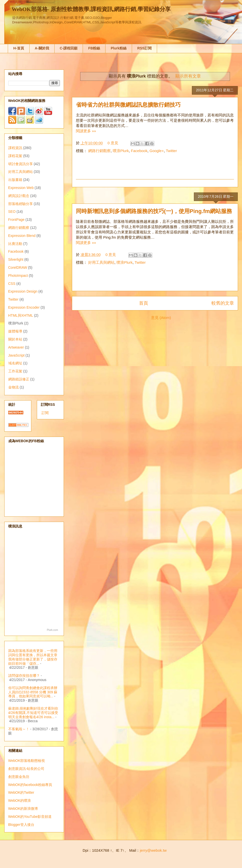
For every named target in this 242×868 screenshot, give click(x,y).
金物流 (14, 387)
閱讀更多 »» (86, 131)
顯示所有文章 (188, 76)
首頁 (144, 303)
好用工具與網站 (101, 262)
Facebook (139, 151)
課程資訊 (15, 148)
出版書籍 (15, 180)
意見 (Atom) (161, 318)
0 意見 (113, 143)
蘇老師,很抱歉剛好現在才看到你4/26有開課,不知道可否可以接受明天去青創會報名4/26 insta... (33, 713)
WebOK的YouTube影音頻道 (30, 817)
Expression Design (23, 291)
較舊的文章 (223, 303)
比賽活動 (15, 244)
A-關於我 (42, 48)
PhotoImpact (18, 276)
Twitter (171, 151)
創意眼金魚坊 (19, 777)
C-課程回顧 (69, 48)
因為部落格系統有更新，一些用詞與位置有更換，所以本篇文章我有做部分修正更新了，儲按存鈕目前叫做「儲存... (33, 657)
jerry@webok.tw (153, 850)
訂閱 (45, 413)
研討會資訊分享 (21, 164)
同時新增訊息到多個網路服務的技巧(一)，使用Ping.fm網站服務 (154, 211)
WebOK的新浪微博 (23, 809)
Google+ (157, 151)
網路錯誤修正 (19, 379)
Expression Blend (22, 236)
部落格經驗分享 (21, 204)
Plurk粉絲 (119, 48)
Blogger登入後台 (21, 825)
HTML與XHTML (21, 315)
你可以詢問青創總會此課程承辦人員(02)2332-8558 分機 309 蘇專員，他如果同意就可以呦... (33, 692)
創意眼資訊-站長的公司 (26, 769)
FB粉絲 (94, 48)
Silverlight (16, 259)
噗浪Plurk (121, 151)
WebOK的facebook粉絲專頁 (30, 785)
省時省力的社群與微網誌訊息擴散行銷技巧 (128, 105)
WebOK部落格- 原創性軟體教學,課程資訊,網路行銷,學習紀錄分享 (91, 9)
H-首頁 (19, 48)
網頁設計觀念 (19, 196)
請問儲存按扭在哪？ (24, 676)
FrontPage (16, 220)
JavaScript (16, 355)
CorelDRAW (18, 268)
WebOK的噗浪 (20, 800)
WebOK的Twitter (21, 792)
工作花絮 (15, 371)
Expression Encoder (24, 307)
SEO (12, 212)
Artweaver (16, 347)
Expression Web (21, 188)
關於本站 (15, 339)
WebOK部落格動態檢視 (27, 761)
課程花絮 (15, 156)
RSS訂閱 (144, 48)
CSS (12, 284)
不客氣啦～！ (19, 729)
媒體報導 (15, 331)
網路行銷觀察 (99, 151)
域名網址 (15, 363)
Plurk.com (52, 630)
